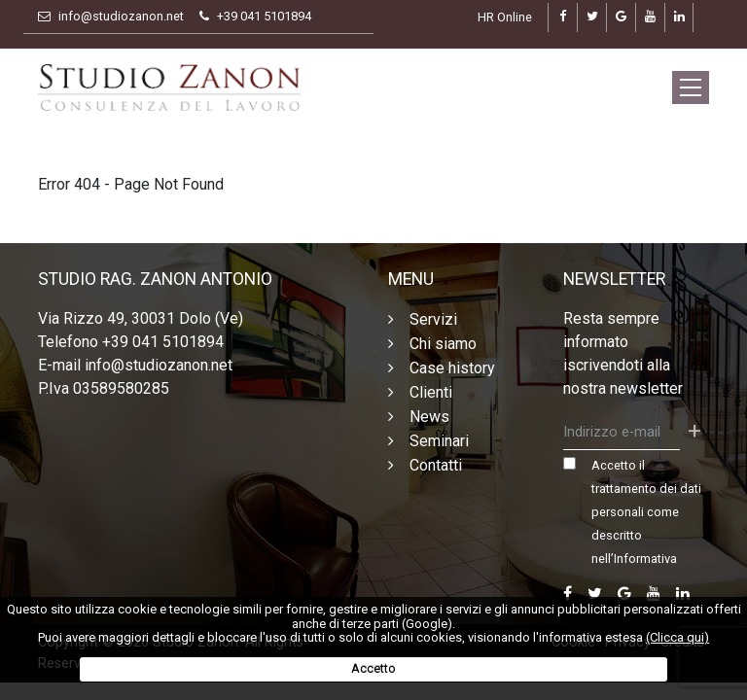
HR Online (505, 17)
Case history (452, 368)
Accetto (373, 668)
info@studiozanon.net (121, 16)
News (429, 417)
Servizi (433, 319)
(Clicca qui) (677, 637)
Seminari (439, 441)
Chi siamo (443, 344)
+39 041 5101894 (264, 16)
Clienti (431, 392)
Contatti (436, 465)
